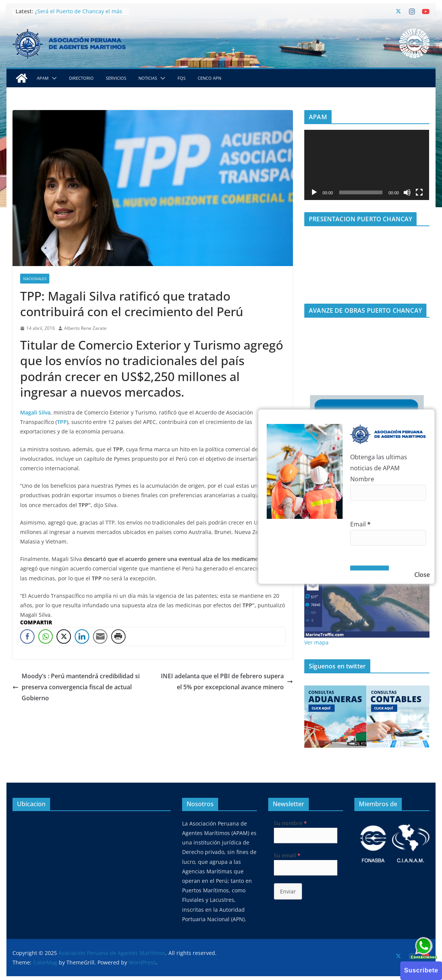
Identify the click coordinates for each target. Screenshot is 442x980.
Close (422, 575)
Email (360, 524)
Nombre (362, 479)
